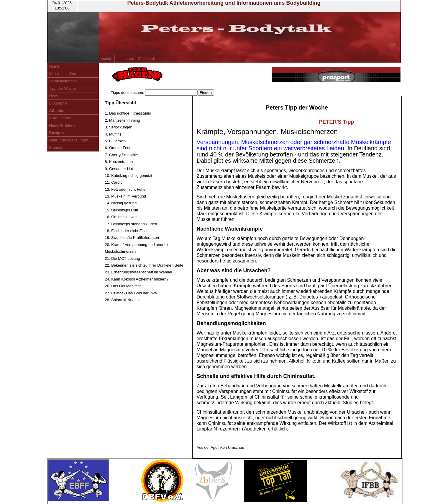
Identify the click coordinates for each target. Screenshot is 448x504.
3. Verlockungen (119, 127)
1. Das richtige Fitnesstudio (128, 113)
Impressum (125, 59)
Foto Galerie (60, 118)
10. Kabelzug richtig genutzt (129, 176)
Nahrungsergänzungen (69, 140)
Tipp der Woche (63, 88)
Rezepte (57, 133)
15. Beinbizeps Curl (122, 210)
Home (54, 66)
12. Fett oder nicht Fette (125, 189)
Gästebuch (147, 59)
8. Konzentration (119, 162)
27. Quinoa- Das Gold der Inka (131, 293)
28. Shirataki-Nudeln (122, 300)
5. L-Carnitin (115, 141)
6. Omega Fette (118, 148)
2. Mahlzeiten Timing (123, 120)
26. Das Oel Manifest (123, 286)
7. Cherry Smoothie (122, 155)
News (54, 96)
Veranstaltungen (63, 81)
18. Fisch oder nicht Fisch (127, 231)
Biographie (58, 103)
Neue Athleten (62, 125)
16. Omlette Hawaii (121, 217)
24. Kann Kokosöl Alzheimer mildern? (137, 279)
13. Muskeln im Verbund (125, 196)
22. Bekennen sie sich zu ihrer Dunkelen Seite (144, 265)
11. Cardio (114, 182)
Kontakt (107, 59)
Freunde (56, 147)
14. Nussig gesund (121, 203)
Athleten (57, 111)
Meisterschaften (63, 74)
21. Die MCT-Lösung (123, 258)
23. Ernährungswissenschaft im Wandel (139, 272)
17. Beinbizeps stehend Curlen (131, 224)
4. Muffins (113, 134)
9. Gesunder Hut (119, 169)
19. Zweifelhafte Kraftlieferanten (132, 238)
